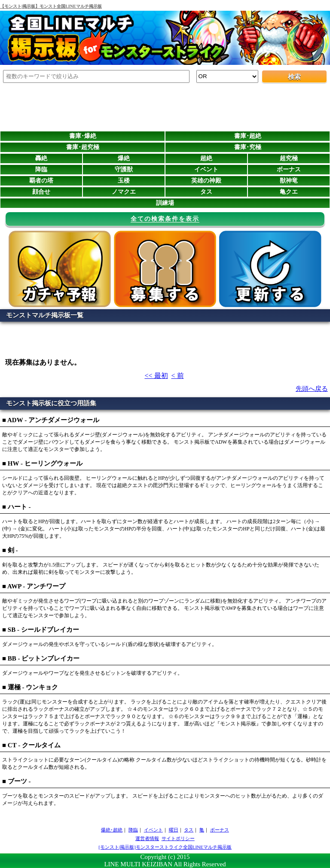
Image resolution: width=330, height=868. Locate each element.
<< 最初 (156, 376)
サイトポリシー (178, 838)
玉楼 (124, 181)
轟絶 (41, 158)
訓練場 (165, 203)
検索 (294, 77)
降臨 (41, 169)
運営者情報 (147, 838)
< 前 (178, 376)
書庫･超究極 (83, 147)
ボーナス (289, 169)
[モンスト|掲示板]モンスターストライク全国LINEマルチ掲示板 (165, 847)
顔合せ (41, 192)
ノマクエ (124, 192)
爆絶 (124, 158)
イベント (206, 169)
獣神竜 (289, 181)
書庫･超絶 (248, 136)
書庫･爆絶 (83, 136)
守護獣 (124, 169)
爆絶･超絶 (112, 830)
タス (206, 192)
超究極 (289, 158)
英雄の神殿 (206, 181)
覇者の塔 (41, 181)
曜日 (174, 830)
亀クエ (289, 192)
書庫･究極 (248, 147)
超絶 (206, 158)
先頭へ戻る (312, 389)
